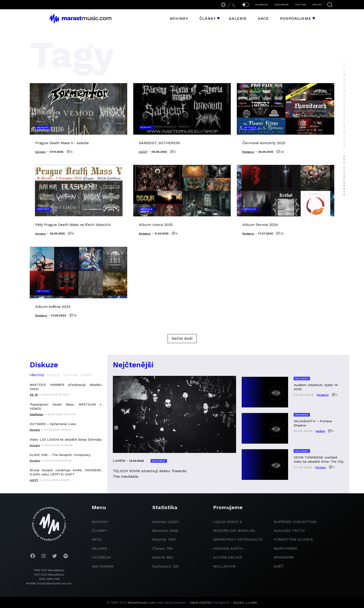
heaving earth (228, 548)
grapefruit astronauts (238, 539)
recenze (70, 375)
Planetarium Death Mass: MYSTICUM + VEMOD (66, 406)
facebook (101, 557)
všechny (37, 375)
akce (97, 539)
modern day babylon (234, 531)
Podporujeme (296, 18)
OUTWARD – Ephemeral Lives (53, 424)
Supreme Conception (295, 522)
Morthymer (285, 548)
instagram (103, 566)
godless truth (289, 531)
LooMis (252, 602)
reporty (54, 375)
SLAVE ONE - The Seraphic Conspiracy (60, 455)
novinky (100, 522)
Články (208, 18)
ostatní (87, 375)
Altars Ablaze (228, 557)
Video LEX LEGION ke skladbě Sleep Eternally (66, 439)
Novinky (179, 18)
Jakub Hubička (200, 602)
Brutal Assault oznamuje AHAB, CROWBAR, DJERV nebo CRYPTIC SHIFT (66, 472)
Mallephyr (224, 566)
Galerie (238, 18)
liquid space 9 (227, 522)
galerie (99, 548)
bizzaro (239, 602)
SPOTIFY (317, 5)
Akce (263, 18)
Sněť (279, 566)
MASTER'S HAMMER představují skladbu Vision (66, 387)
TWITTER (300, 5)
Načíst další (182, 338)
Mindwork (284, 557)
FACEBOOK (262, 5)
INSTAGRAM (281, 5)
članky (99, 531)
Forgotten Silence (293, 539)
